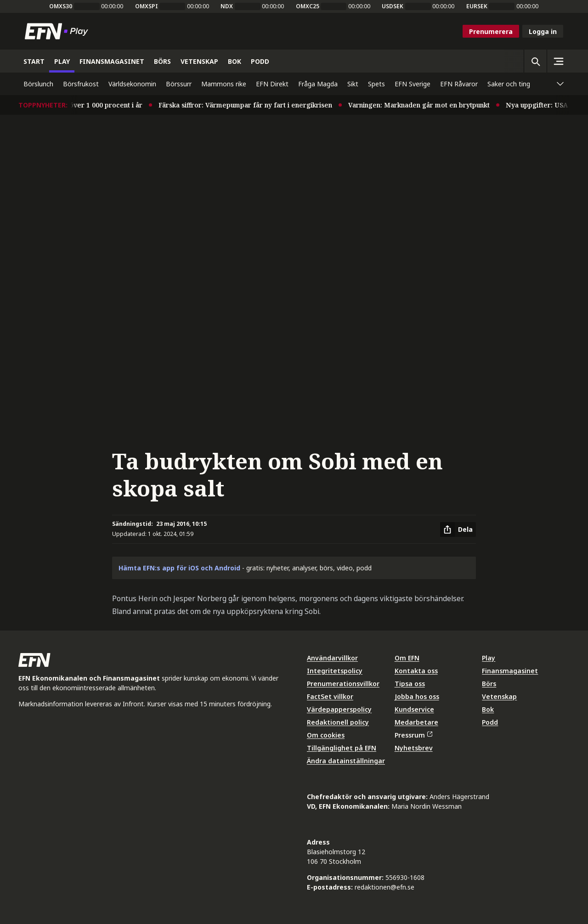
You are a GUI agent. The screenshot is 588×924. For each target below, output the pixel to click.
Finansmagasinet (510, 671)
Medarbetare (416, 722)
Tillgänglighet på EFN (342, 748)
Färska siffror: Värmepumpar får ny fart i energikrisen (249, 105)
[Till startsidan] (58, 31)
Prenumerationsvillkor (343, 684)
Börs (489, 684)
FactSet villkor (330, 696)
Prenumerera (491, 31)
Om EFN (407, 658)
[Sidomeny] (558, 61)
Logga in (543, 31)
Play (489, 658)
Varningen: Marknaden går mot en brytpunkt (422, 105)
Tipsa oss (410, 684)
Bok (488, 709)
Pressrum (413, 735)
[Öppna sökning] (535, 61)
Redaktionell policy (338, 722)
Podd (490, 722)
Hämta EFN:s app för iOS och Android (179, 568)
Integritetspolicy (335, 671)
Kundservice (414, 709)
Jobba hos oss (417, 696)
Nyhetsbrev (414, 748)
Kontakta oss (416, 671)
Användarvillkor (332, 658)
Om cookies (326, 735)
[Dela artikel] (458, 530)
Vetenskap (499, 696)
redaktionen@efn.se (384, 887)
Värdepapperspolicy (339, 709)
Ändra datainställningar (346, 761)
